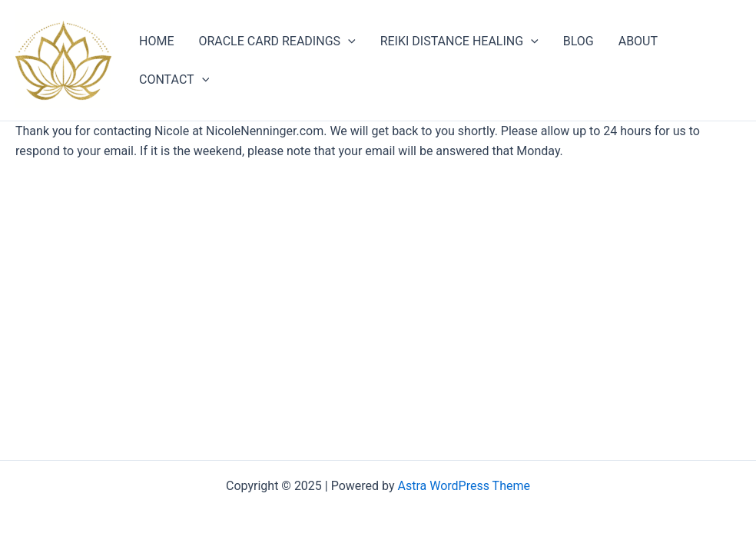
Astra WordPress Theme (464, 486)
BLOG (579, 41)
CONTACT (174, 80)
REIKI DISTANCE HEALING (459, 41)
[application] (348, 41)
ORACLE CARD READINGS (277, 41)
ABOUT (638, 41)
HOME (156, 41)
